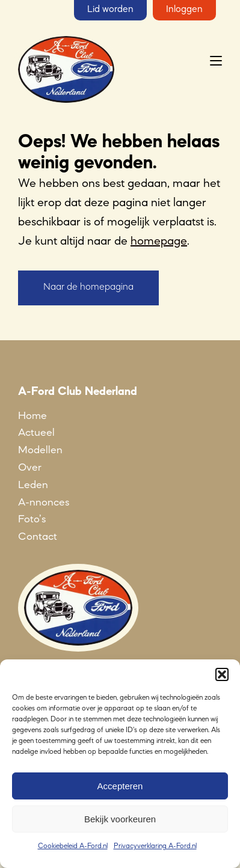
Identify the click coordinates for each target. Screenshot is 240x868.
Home (32, 416)
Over (30, 468)
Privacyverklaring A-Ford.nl (155, 846)
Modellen (40, 450)
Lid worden (110, 10)
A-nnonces (44, 503)
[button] (222, 674)
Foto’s (32, 519)
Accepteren (120, 786)
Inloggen (184, 10)
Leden (33, 485)
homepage (159, 242)
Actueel (36, 433)
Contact (38, 537)
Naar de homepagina (88, 287)
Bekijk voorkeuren (120, 819)
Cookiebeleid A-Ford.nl (73, 846)
